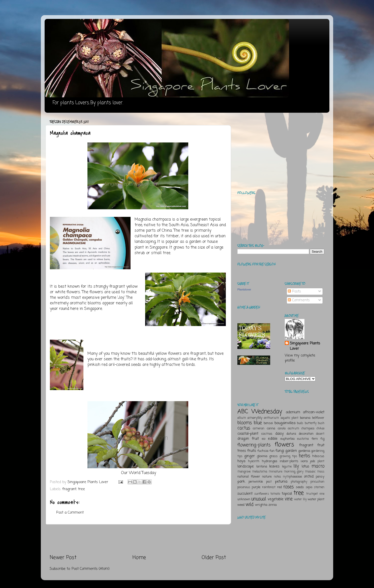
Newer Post (63, 558)
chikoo (320, 429)
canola (282, 429)
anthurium (271, 418)
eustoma (303, 439)
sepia (309, 487)
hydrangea (270, 461)
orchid (309, 477)
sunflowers (262, 494)
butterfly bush (315, 423)
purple (256, 487)
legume (287, 467)
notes (277, 477)
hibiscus (318, 456)
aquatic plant (290, 418)
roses (288, 487)
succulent (245, 494)
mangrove (244, 472)
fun (272, 451)
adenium (293, 412)
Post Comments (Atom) (91, 569)
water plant (316, 499)
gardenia (304, 451)
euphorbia (288, 439)
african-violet (314, 412)
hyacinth (254, 461)
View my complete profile (300, 358)
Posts (294, 291)
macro (318, 466)
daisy (279, 434)
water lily (300, 499)
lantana (262, 467)
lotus (305, 466)
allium (242, 418)
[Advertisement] (138, 539)
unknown (244, 499)
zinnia (273, 505)
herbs (304, 456)
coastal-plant (248, 434)
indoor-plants (289, 461)
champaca (308, 429)
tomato (275, 494)
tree (82, 489)
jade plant (317, 461)
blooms (245, 423)
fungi (280, 451)
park (241, 482)
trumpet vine (315, 494)
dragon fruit (248, 439)
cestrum (293, 429)
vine (289, 499)
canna (271, 429)
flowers (284, 445)
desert (320, 434)
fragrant (69, 489)
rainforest (269, 487)
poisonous (244, 487)
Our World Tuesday (138, 473)
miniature (275, 472)
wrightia (261, 505)
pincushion (317, 482)
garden (291, 451)
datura (291, 434)
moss (321, 472)
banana (305, 418)
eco (264, 439)
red (279, 487)
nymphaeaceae (292, 477)
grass (273, 456)
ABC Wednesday (260, 412)
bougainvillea (285, 423)
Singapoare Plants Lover (305, 346)
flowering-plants (254, 445)
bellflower (318, 418)
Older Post (214, 558)
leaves (274, 466)
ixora (304, 461)
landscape (246, 466)
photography (299, 482)
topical (287, 494)
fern (315, 439)
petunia (281, 482)
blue (258, 423)
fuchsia (263, 451)
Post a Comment (70, 513)
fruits (252, 451)
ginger (250, 456)
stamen (319, 487)
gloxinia (262, 456)
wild (250, 505)
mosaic (310, 472)
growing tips (288, 456)
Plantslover (244, 289)
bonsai (268, 423)
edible (273, 439)
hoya (241, 461)
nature (267, 477)
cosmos (267, 434)
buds (300, 423)
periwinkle (256, 482)
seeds (300, 487)
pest (269, 482)
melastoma (260, 472)
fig (322, 439)
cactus (244, 428)
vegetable (276, 499)
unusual (259, 499)
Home (139, 558)
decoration (306, 434)
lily (296, 466)
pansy (320, 477)
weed (241, 505)
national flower (249, 477)
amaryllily (255, 418)
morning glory (294, 472)
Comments (299, 300)
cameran (259, 429)
